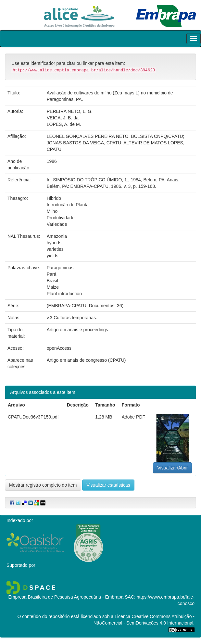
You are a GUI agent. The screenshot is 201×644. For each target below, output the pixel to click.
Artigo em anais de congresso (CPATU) (86, 360)
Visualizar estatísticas (108, 485)
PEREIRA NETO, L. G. (70, 111)
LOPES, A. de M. (64, 124)
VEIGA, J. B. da (63, 118)
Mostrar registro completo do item (43, 485)
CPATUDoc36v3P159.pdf (33, 417)
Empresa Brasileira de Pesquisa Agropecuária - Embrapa (66, 597)
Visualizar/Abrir (172, 468)
